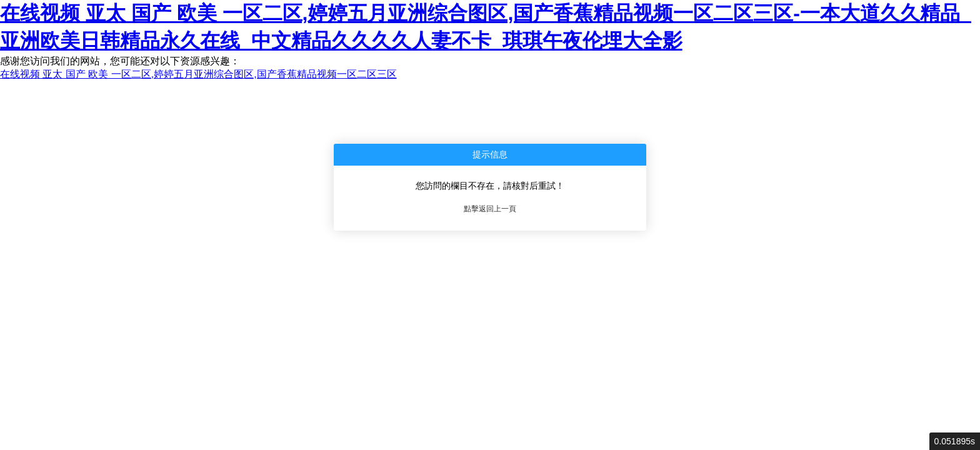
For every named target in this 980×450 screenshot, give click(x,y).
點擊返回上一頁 (490, 209)
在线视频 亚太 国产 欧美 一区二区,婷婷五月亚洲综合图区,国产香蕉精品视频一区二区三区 (198, 74)
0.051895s (955, 441)
